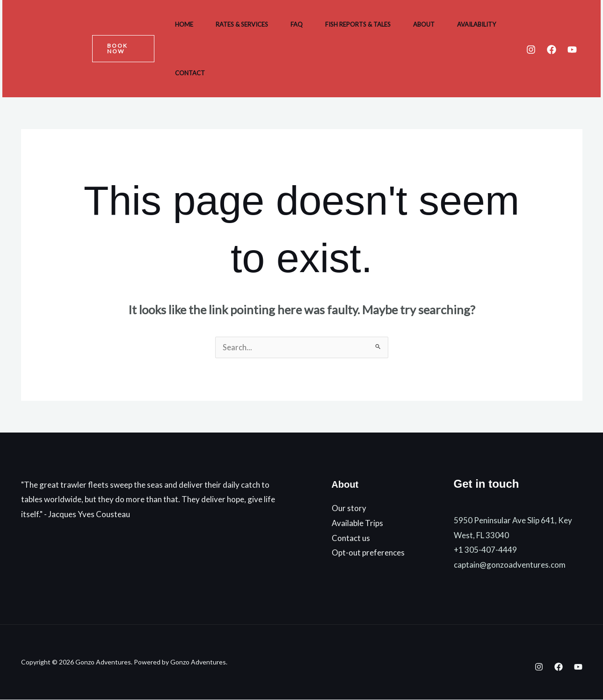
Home (184, 24)
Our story (349, 509)
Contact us (351, 538)
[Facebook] (552, 50)
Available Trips (357, 523)
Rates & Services (242, 24)
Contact (190, 73)
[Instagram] (531, 50)
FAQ (297, 24)
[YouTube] (572, 50)
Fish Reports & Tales (358, 24)
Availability (476, 24)
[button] (123, 49)
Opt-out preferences (368, 552)
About (424, 24)
